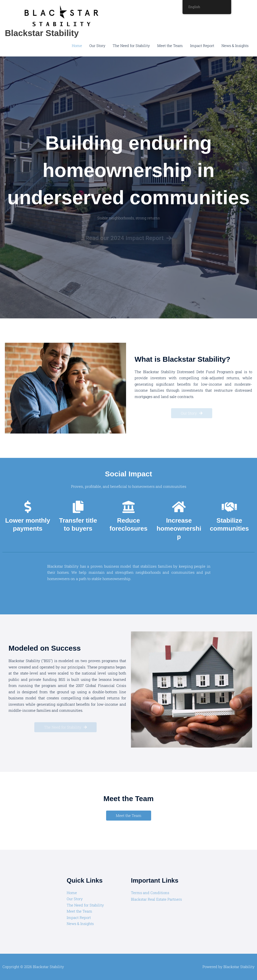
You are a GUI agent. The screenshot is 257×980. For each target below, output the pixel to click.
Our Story (97, 46)
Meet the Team (170, 46)
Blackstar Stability (42, 33)
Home (77, 46)
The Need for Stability (131, 46)
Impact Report (202, 46)
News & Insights (235, 46)
